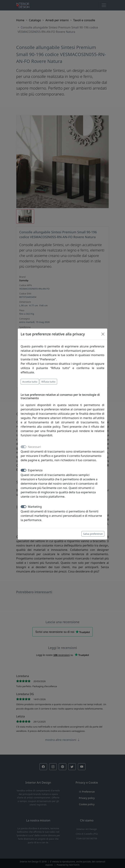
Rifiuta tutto (48, 382)
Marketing (35, 507)
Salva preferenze (93, 534)
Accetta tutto (30, 382)
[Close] (103, 334)
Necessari (34, 447)
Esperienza (35, 470)
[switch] (24, 470)
